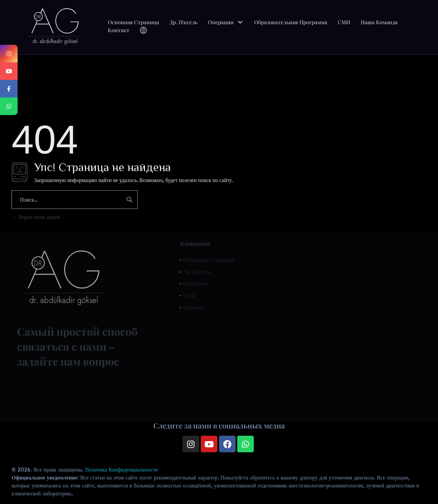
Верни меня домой (36, 217)
